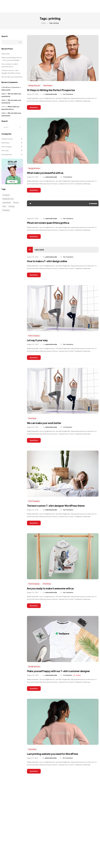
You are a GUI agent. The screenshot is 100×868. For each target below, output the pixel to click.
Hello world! (6, 54)
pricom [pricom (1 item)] (16, 203)
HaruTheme (48, 86)
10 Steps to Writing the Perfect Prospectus (55, 91)
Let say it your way (39, 343)
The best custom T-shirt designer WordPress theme (62, 510)
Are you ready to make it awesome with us (55, 593)
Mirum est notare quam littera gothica (52, 224)
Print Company (34, 338)
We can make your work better (47, 426)
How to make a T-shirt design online (51, 263)
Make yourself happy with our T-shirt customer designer (12, 59)
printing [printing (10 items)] (11, 206)
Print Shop (32, 421)
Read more (34, 108)
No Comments (68, 95)
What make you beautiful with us (49, 174)
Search (5, 36)
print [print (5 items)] (4, 206)
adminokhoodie (51, 95)
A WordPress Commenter (10, 87)
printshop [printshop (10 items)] (6, 210)
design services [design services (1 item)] (8, 199)
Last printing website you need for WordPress (58, 763)
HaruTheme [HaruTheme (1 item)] (7, 203)
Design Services (34, 86)
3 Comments (68, 178)
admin (4, 94)
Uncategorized (7, 154)
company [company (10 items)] (6, 195)
